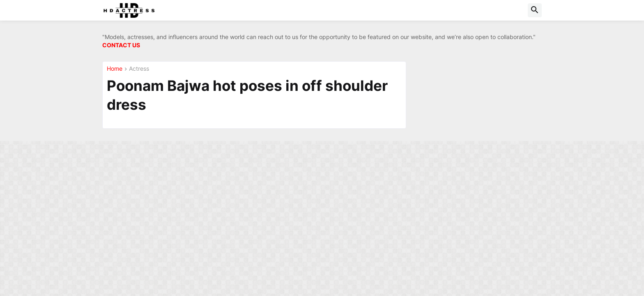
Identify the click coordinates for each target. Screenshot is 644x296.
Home (115, 69)
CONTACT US (121, 45)
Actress (139, 69)
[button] (535, 10)
